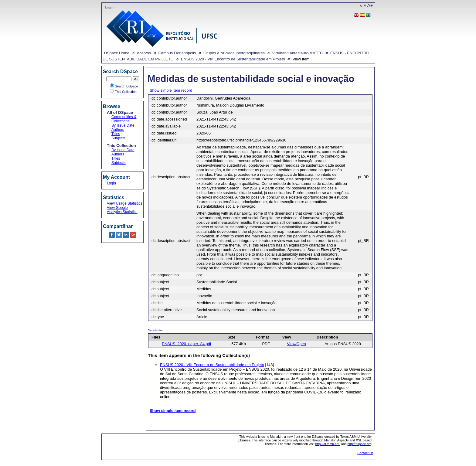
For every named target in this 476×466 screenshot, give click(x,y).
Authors (118, 130)
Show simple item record (171, 90)
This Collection (123, 92)
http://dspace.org (360, 444)
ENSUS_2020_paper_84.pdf (186, 344)
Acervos (144, 53)
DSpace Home (117, 53)
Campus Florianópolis (177, 53)
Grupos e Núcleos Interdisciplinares (234, 53)
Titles (116, 134)
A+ (370, 5)
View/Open (296, 344)
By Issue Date (123, 125)
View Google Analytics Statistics (122, 210)
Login (109, 7)
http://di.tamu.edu (328, 444)
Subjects (119, 138)
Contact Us (365, 453)
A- (361, 6)
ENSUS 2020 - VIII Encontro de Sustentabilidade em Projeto (233, 59)
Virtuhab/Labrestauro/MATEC (297, 53)
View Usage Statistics (125, 203)
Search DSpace (124, 86)
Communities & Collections (124, 119)
